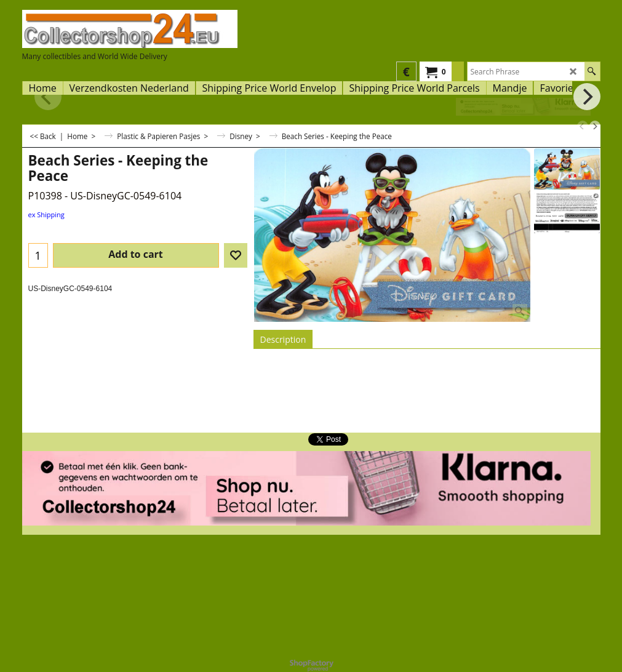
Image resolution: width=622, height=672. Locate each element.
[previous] (583, 126)
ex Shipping (46, 214)
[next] (595, 126)
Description (283, 339)
